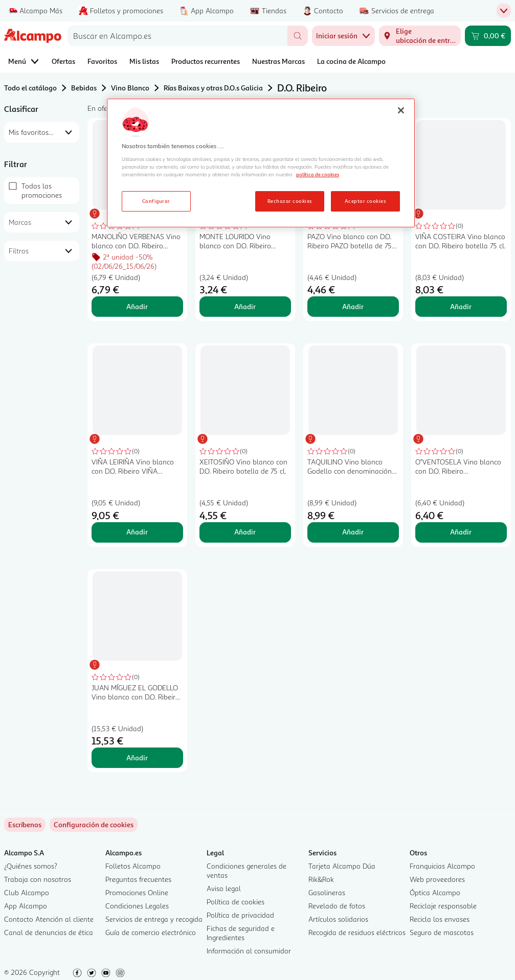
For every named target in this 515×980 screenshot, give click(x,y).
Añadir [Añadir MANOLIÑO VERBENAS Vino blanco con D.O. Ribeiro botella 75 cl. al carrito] (137, 306)
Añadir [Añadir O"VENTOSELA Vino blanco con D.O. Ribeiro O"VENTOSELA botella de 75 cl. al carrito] (461, 532)
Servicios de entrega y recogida (154, 919)
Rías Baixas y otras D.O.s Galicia (213, 88)
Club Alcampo (27, 892)
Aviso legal (224, 888)
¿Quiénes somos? (31, 866)
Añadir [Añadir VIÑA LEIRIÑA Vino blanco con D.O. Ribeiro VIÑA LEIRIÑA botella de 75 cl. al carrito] (137, 532)
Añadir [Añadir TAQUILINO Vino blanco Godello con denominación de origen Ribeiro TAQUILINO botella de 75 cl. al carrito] (353, 532)
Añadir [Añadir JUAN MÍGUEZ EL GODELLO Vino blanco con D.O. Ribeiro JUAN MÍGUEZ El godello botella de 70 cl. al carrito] (137, 757)
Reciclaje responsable (443, 906)
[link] (94, 825)
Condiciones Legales (137, 906)
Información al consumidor (249, 951)
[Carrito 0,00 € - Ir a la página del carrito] (488, 36)
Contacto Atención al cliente (49, 919)
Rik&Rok (321, 879)
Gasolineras (327, 892)
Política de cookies (236, 902)
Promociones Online (137, 892)
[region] (261, 163)
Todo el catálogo (30, 88)
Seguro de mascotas (442, 932)
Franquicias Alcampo (442, 866)
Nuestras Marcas (278, 61)
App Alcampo (26, 906)
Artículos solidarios (338, 919)
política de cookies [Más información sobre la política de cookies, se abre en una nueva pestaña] (318, 174)
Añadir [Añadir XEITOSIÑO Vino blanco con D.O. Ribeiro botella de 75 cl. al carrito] (245, 532)
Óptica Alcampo (435, 892)
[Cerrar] (401, 110)
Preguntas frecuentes (138, 879)
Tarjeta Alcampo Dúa (342, 866)
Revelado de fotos (337, 906)
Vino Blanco (130, 88)
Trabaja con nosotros (38, 879)
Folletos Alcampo (133, 866)
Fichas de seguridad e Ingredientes (241, 933)
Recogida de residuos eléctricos (357, 932)
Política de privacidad (240, 915)
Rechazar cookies (290, 201)
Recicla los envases (440, 919)
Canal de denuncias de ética (49, 932)
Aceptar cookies (365, 201)
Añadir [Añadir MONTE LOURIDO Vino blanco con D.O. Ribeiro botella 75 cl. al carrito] (245, 306)
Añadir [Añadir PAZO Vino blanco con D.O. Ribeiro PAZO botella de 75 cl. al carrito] (353, 306)
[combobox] (177, 36)
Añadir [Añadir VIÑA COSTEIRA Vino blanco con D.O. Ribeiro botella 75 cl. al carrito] (461, 306)
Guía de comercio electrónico (151, 932)
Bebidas (84, 88)
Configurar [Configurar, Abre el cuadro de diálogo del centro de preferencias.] (156, 201)
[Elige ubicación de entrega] (420, 36)
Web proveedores (437, 879)
